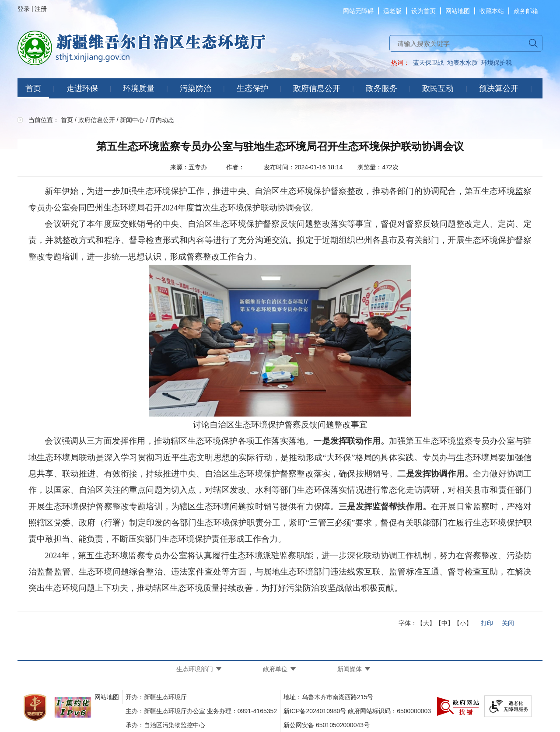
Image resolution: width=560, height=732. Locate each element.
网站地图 (458, 11)
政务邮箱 (526, 11)
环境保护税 (497, 63)
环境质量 (139, 88)
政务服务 (381, 88)
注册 (41, 9)
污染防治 (196, 88)
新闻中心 (132, 120)
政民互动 (438, 88)
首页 (33, 88)
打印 (487, 623)
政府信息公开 (317, 88)
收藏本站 (492, 11)
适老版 (392, 11)
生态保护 (252, 88)
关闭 (508, 623)
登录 (24, 9)
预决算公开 (499, 88)
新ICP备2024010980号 (315, 711)
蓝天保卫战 (428, 63)
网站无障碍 (358, 11)
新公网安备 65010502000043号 (327, 725)
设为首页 (423, 11)
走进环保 (82, 88)
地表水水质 (462, 63)
